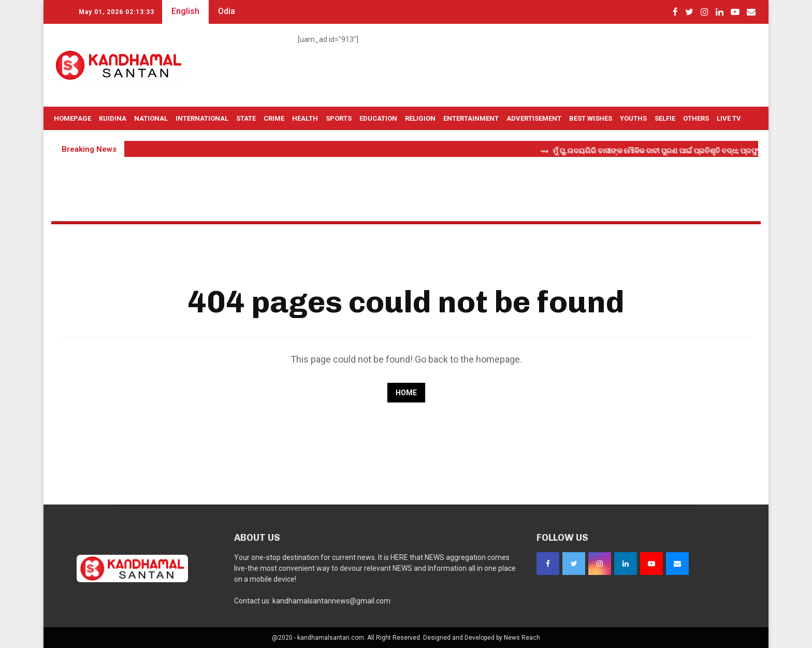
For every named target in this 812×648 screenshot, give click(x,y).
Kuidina (113, 118)
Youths (633, 118)
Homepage (72, 118)
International (202, 118)
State (246, 118)
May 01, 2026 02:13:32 (117, 12)
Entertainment (471, 118)
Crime (274, 118)
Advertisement (534, 118)
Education (378, 118)
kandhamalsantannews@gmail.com (331, 601)
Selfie (665, 118)
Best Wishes (591, 118)
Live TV (729, 118)
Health (305, 118)
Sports (339, 118)
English (185, 11)
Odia (227, 11)
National (151, 118)
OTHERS (696, 118)
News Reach (522, 638)
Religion (420, 118)
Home (406, 393)
